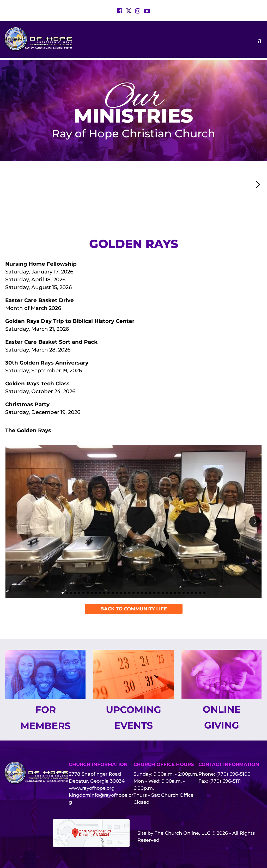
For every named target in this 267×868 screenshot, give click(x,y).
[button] (89, 184)
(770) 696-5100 (233, 774)
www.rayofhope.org (92, 788)
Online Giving (222, 717)
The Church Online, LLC (183, 833)
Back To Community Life (134, 609)
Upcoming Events (133, 717)
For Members (45, 717)
